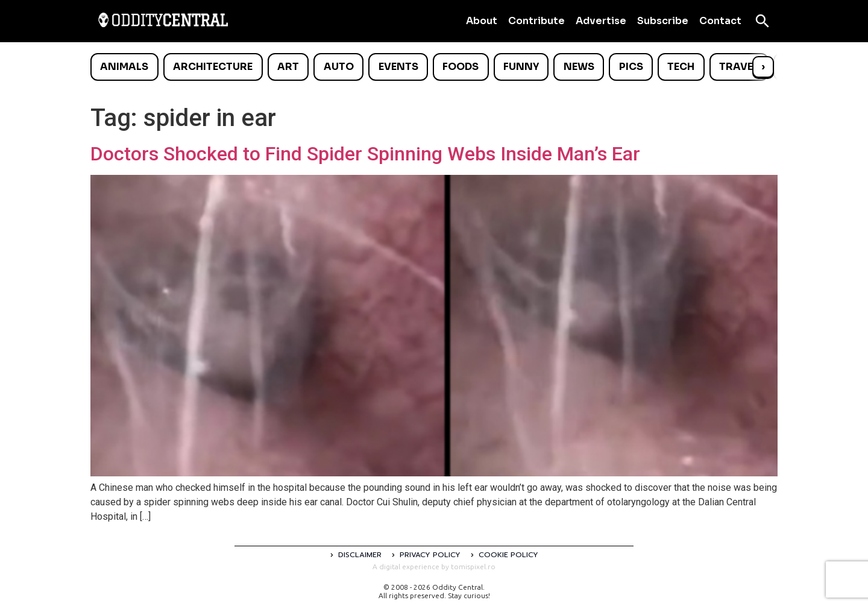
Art (288, 67)
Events (398, 67)
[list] (434, 67)
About (482, 21)
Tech (681, 67)
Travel (739, 67)
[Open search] (763, 21)
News (579, 67)
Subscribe (663, 21)
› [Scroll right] (763, 67)
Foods (461, 67)
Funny (521, 67)
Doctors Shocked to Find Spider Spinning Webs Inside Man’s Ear (365, 154)
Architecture (213, 67)
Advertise (601, 21)
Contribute (536, 21)
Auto (339, 67)
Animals (124, 67)
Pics (631, 67)
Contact (720, 21)
